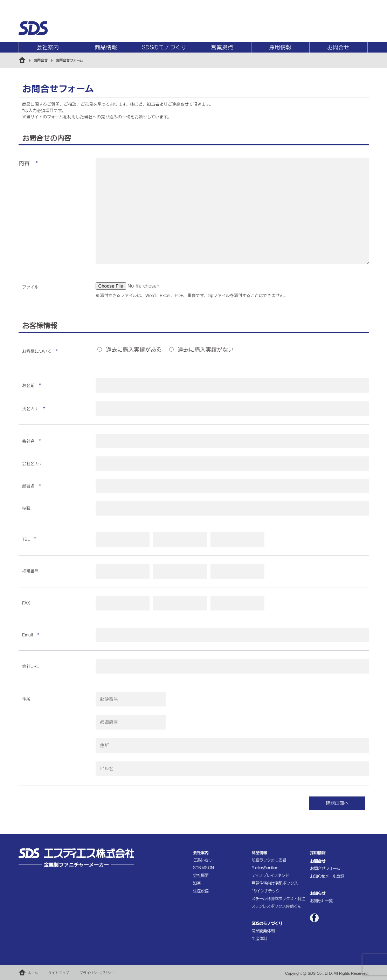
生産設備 (201, 891)
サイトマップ (59, 973)
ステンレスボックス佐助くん (276, 906)
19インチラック (265, 891)
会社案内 (48, 47)
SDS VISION (203, 868)
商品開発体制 (263, 931)
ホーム (33, 973)
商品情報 (106, 47)
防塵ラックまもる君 (269, 860)
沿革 (197, 883)
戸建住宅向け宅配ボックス (275, 883)
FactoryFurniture (265, 868)
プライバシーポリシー (97, 973)
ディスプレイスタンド (270, 875)
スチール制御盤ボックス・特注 (278, 898)
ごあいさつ (203, 860)
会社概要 (201, 875)
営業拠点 (222, 47)
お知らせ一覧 (321, 900)
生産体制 (259, 938)
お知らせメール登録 (327, 876)
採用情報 (280, 47)
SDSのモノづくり (164, 47)
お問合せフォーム (325, 868)
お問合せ (338, 47)
